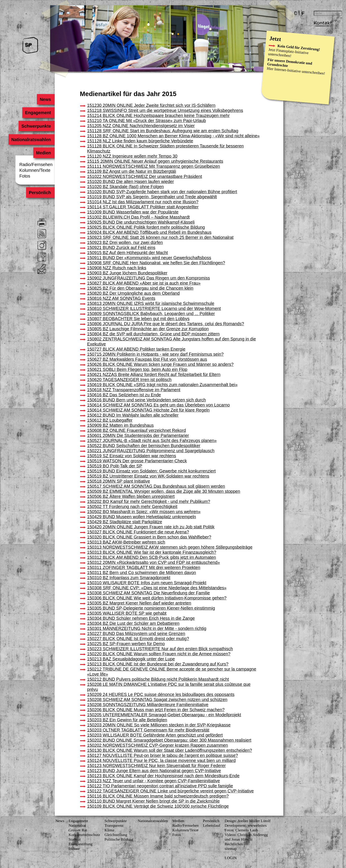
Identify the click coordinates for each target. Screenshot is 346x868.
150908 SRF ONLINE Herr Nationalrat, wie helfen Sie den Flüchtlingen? (156, 263)
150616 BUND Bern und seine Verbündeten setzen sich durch (147, 400)
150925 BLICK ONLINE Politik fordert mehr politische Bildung (146, 227)
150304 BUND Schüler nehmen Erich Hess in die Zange (141, 618)
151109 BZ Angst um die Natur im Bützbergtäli (132, 171)
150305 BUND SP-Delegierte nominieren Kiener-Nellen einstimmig (151, 608)
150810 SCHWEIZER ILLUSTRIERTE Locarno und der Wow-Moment (154, 308)
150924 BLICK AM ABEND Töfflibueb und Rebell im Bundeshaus (149, 232)
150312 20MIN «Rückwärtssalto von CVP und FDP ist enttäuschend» (154, 562)
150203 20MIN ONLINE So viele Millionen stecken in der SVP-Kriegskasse (159, 725)
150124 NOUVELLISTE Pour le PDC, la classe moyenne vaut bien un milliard (161, 760)
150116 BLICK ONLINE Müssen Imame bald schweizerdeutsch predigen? (158, 796)
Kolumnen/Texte (35, 170)
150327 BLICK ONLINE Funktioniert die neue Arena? (138, 532)
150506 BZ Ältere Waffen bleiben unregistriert (131, 496)
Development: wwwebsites (246, 825)
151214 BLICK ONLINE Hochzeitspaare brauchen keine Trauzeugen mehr (158, 115)
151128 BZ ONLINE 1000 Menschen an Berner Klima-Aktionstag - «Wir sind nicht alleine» (173, 136)
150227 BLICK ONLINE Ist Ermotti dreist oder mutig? (138, 639)
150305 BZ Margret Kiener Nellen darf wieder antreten (139, 603)
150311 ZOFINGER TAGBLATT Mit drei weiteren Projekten (144, 567)
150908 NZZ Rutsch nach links (117, 268)
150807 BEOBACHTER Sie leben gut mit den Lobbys (138, 319)
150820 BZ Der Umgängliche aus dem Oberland (133, 293)
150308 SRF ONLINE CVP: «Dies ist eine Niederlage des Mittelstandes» (157, 588)
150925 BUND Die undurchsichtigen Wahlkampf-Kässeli (141, 222)
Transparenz (114, 825)
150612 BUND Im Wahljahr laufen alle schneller (133, 415)
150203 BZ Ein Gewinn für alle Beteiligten (127, 720)
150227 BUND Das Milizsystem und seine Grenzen (136, 634)
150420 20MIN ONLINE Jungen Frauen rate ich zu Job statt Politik (151, 527)
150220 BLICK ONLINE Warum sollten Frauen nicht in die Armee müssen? (159, 654)
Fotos (25, 176)
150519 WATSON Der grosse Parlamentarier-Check (137, 461)
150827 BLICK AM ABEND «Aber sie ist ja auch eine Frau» (144, 283)
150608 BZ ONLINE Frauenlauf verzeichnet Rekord (137, 430)
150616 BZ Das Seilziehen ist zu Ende (124, 395)
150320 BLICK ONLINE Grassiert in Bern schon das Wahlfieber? (149, 537)
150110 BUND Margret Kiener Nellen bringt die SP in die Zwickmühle (153, 801)
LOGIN (231, 858)
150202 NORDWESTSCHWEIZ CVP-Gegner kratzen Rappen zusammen (158, 745)
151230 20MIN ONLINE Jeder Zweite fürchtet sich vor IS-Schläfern (151, 105)
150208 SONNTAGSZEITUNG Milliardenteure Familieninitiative (148, 705)
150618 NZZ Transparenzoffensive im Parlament (134, 390)
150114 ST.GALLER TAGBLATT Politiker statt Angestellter (143, 207)
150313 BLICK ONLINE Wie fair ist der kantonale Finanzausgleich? (152, 552)
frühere (74, 849)
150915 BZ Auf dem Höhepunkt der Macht (128, 253)
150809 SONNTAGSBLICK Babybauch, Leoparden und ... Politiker (151, 314)
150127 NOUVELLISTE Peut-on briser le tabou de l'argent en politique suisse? (163, 755)
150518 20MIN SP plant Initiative (119, 481)
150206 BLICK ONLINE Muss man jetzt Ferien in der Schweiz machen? (156, 710)
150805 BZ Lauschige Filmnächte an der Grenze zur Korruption (148, 329)
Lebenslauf (212, 825)
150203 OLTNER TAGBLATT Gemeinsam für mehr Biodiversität (148, 730)
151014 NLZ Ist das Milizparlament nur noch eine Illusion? (143, 202)
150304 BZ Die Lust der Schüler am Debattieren (133, 623)
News (45, 99)
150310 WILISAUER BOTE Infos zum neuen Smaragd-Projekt (147, 583)
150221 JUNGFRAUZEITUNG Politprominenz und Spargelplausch (151, 451)
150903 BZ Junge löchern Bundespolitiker (127, 273)
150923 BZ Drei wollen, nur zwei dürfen (125, 242)
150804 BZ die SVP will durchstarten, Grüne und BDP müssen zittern (153, 334)
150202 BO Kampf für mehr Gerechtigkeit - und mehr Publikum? (149, 501)
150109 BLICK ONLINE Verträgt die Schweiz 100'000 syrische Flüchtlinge (158, 806)
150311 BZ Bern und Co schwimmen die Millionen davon (142, 573)
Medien (43, 153)
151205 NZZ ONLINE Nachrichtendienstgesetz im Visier (141, 126)
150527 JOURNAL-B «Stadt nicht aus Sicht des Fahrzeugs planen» (152, 441)
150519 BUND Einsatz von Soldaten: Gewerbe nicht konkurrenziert (151, 471)
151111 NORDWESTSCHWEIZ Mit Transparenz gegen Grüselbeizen (154, 166)
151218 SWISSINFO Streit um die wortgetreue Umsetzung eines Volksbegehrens (165, 110)
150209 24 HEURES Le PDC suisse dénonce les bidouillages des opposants (161, 694)
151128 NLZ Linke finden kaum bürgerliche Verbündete (140, 141)
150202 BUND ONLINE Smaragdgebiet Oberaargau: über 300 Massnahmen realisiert (169, 740)
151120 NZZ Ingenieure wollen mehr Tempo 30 (132, 156)
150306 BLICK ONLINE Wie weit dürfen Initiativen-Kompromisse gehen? (157, 598)
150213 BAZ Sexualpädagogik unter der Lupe (131, 659)
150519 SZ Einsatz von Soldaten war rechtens (132, 456)
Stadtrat (75, 839)
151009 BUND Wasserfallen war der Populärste (133, 212)
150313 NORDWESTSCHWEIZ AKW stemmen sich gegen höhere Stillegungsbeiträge (170, 547)
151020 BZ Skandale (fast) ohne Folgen (125, 187)
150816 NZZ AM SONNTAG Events (121, 298)
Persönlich (40, 193)
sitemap (231, 849)
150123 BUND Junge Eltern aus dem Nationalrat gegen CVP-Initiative (154, 771)
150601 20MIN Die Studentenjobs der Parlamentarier (138, 435)
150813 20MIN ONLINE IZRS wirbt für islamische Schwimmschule (151, 303)
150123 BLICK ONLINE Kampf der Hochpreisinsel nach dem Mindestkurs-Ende (163, 776)
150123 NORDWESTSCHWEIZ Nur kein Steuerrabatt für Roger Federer (156, 766)
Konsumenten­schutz (84, 835)
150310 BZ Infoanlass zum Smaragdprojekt (129, 578)
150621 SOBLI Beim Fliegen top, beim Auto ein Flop (137, 369)
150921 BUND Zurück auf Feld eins (121, 248)
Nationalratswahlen (31, 139)
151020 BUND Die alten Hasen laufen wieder (131, 182)
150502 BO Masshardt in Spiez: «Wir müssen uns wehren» (144, 512)
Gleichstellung (116, 835)
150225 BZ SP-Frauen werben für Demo (126, 644)
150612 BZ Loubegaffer (110, 420)
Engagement (38, 113)
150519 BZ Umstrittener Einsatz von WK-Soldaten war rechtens (148, 476)
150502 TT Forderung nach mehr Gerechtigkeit (132, 507)
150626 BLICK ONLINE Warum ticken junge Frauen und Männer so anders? (160, 364)
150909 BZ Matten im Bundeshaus (120, 425)
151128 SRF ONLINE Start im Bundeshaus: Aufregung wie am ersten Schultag (163, 131)
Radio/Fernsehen (36, 165)
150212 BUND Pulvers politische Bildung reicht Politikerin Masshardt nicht (158, 679)
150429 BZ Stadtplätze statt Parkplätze (125, 522)
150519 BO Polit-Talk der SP (115, 466)
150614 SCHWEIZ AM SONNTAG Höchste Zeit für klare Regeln (148, 410)
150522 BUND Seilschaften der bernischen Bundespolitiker (144, 446)
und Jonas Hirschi (239, 839)
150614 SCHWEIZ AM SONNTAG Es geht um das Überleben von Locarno (159, 405)
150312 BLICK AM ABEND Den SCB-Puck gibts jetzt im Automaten (152, 557)
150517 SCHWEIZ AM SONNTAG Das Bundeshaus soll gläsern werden (156, 486)
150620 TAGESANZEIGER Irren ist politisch (129, 380)
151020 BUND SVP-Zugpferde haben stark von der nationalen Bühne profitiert (162, 192)
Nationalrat (77, 825)
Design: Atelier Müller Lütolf (248, 821)
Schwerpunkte (36, 126)
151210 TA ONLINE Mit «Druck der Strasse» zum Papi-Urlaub (147, 121)
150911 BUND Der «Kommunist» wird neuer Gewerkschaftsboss (149, 258)
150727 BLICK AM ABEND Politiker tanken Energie (136, 349)
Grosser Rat (78, 830)
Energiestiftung (81, 844)
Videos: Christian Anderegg (246, 835)
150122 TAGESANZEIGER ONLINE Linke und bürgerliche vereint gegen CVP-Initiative (170, 791)
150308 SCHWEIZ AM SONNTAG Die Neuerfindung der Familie (149, 593)
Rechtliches (234, 844)
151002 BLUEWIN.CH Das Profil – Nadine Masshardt (138, 217)
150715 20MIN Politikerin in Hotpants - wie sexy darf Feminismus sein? (155, 354)
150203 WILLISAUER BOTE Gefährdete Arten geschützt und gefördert (155, 735)
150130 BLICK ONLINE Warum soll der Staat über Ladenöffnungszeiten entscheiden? (170, 750)
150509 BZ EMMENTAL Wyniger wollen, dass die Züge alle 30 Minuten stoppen (164, 491)
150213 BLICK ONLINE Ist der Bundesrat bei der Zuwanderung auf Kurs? (158, 664)
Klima (109, 830)
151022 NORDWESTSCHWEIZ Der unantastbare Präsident (145, 176)
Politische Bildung (119, 839)
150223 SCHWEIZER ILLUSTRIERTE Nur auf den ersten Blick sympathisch (160, 649)
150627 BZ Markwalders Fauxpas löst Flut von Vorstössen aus (147, 359)
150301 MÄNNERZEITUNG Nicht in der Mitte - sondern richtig (147, 628)
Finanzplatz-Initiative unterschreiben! (288, 53)
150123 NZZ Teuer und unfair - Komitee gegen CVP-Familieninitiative (154, 781)
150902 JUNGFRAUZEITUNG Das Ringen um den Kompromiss (149, 278)
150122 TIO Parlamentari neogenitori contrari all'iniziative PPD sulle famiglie (160, 786)
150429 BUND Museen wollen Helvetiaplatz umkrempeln (142, 517)
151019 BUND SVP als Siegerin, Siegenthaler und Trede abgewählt (152, 197)
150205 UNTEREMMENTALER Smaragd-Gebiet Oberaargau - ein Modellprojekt (164, 715)
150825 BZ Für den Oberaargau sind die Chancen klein (140, 288)
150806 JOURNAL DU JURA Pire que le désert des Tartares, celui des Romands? (166, 324)
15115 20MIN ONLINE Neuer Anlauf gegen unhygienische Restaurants (155, 161)
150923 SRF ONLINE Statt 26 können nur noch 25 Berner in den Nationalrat (160, 237)
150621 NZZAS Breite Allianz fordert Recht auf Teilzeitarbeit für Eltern (154, 374)
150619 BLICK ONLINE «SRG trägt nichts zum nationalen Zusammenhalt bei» (162, 385)
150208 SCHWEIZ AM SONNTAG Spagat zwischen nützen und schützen (157, 700)
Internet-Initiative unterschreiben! (300, 71)
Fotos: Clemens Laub (241, 830)
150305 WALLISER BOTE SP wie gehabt (127, 613)
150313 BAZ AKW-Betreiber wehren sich (126, 542)
